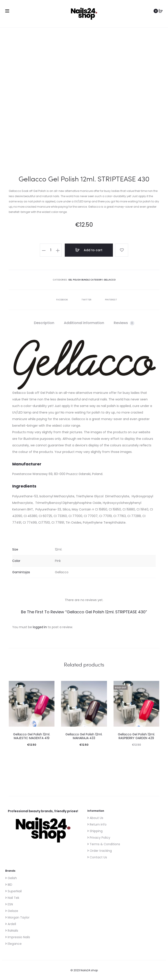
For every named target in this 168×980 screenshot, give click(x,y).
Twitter (84, 300)
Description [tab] (44, 323)
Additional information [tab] (84, 323)
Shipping (95, 831)
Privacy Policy (99, 838)
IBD (9, 885)
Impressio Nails (18, 937)
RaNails (12, 931)
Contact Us (97, 857)
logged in (40, 627)
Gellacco (110, 280)
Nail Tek (12, 898)
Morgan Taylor (17, 917)
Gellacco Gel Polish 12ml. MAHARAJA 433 (84, 736)
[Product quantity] (51, 250)
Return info (97, 824)
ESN (9, 904)
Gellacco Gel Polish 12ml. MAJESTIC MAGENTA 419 (32, 736)
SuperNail (13, 891)
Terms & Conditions (104, 844)
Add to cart (89, 250)
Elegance (13, 944)
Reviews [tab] (124, 323)
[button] (44, 250)
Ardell (11, 924)
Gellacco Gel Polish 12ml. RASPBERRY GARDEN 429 (136, 736)
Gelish (11, 878)
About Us (95, 818)
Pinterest (108, 300)
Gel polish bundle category (85, 280)
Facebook (60, 300)
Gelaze (12, 911)
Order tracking (100, 851)
